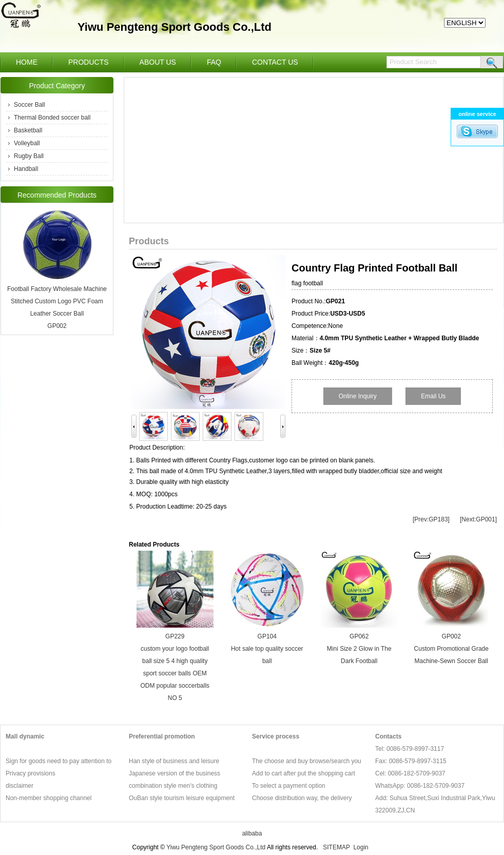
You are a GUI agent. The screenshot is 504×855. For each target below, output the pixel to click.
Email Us (433, 396)
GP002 (57, 326)
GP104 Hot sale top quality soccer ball (267, 649)
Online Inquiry (358, 396)
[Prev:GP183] (431, 519)
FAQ (214, 62)
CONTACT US (275, 62)
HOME (27, 62)
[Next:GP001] (478, 519)
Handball (26, 169)
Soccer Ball (30, 105)
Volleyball (27, 143)
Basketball (28, 130)
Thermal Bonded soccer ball (52, 118)
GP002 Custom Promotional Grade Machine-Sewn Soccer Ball (451, 649)
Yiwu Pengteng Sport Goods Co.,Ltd (216, 847)
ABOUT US (158, 62)
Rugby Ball (29, 156)
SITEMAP (336, 847)
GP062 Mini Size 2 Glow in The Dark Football (359, 649)
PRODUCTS (89, 62)
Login (361, 847)
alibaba (252, 833)
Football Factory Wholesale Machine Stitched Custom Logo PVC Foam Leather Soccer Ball (57, 301)
